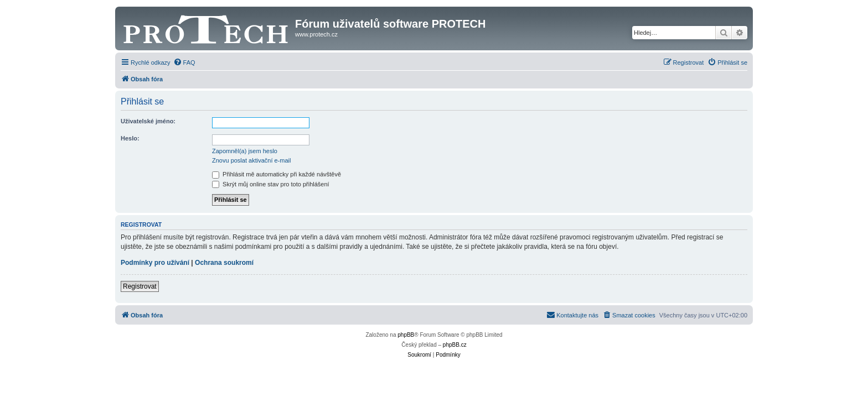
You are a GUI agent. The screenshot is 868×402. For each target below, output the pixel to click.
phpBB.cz (455, 345)
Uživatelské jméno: (148, 121)
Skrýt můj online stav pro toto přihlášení (271, 184)
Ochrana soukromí (224, 263)
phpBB (406, 335)
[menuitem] (184, 62)
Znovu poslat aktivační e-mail (251, 160)
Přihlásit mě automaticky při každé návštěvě (277, 174)
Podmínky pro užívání (155, 263)
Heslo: (130, 138)
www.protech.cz (316, 34)
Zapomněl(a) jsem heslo (245, 151)
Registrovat (140, 286)
